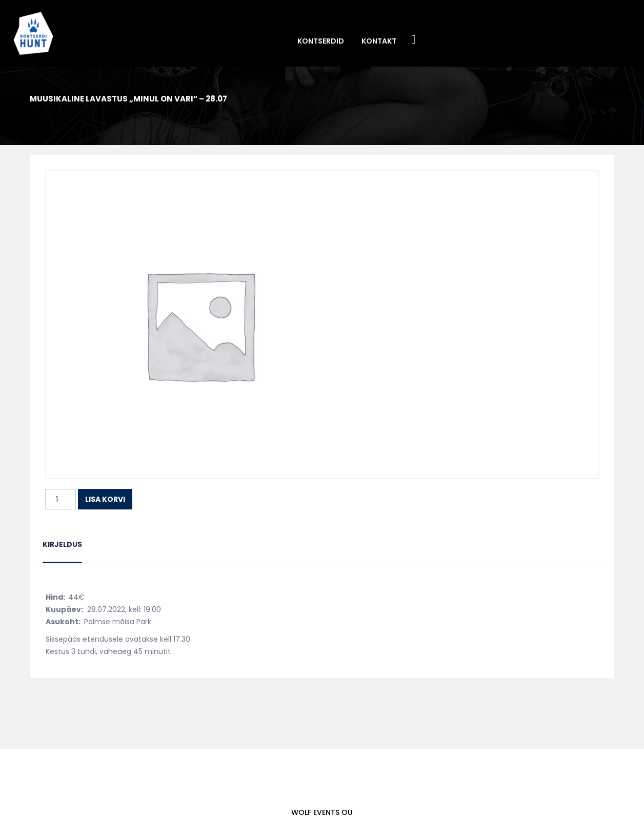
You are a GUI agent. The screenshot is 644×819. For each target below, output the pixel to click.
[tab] (62, 551)
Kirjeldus (62, 544)
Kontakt (379, 41)
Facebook (414, 40)
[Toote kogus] (61, 499)
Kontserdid (321, 41)
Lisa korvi (105, 499)
